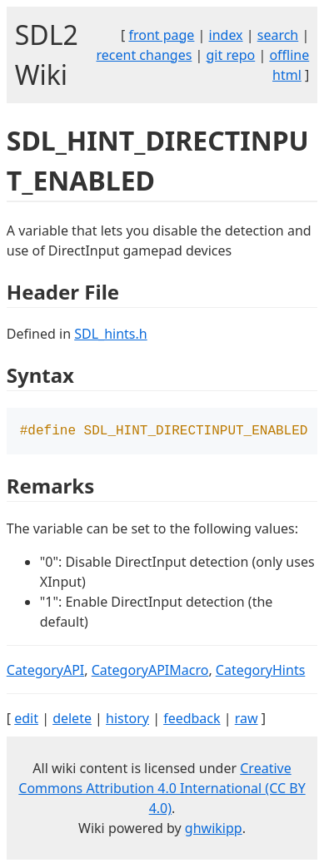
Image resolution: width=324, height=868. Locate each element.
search (278, 35)
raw (247, 720)
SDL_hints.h (110, 334)
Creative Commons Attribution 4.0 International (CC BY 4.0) (162, 790)
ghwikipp (214, 830)
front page (161, 35)
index (226, 35)
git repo (230, 55)
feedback (192, 720)
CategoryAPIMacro (150, 672)
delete (72, 720)
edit (26, 720)
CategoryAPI (46, 672)
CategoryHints (261, 672)
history (127, 720)
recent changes (145, 55)
